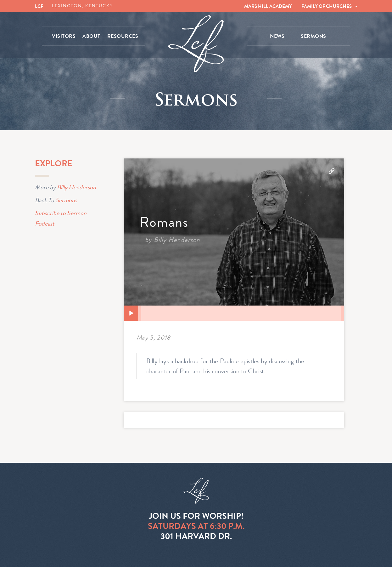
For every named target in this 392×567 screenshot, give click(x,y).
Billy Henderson (76, 187)
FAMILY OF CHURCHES (327, 6)
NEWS (277, 36)
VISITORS (64, 36)
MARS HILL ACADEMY (268, 6)
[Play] (131, 313)
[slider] (241, 313)
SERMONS (314, 36)
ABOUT (91, 36)
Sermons (66, 200)
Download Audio (332, 171)
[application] (234, 313)
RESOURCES (123, 36)
